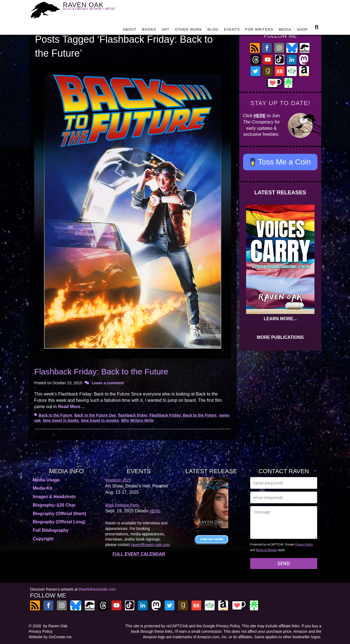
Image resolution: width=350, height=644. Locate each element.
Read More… (71, 407)
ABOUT (130, 31)
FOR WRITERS (259, 31)
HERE (260, 116)
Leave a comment (108, 383)
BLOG (213, 31)
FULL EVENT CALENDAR (139, 554)
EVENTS (232, 31)
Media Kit (43, 488)
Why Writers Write (137, 420)
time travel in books (61, 420)
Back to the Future (55, 415)
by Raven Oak (55, 626)
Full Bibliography (51, 530)
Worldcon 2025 (118, 480)
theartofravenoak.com (97, 589)
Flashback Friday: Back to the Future (101, 372)
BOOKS (149, 31)
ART (166, 31)
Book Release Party (122, 505)
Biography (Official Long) (59, 522)
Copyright (43, 539)
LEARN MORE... (280, 319)
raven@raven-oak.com (150, 545)
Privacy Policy (304, 544)
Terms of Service (266, 550)
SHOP (302, 31)
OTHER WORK (188, 31)
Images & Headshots (54, 497)
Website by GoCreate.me (50, 637)
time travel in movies (100, 420)
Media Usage (46, 480)
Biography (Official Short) (59, 514)
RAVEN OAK (97, 9)
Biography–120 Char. (55, 505)
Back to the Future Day (95, 415)
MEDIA (285, 31)
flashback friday (133, 415)
